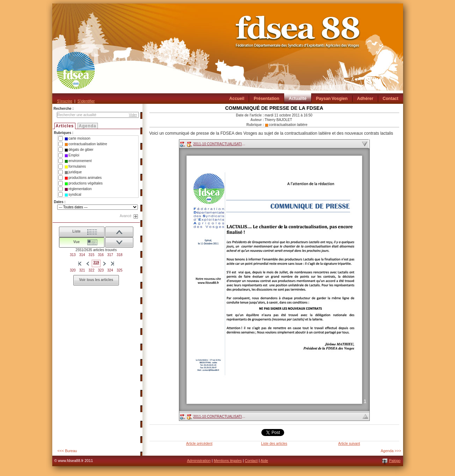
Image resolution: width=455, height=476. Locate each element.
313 (73, 255)
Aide (264, 461)
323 (101, 270)
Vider (133, 115)
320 (73, 270)
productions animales (83, 178)
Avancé (125, 216)
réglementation (78, 189)
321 (82, 270)
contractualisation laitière (86, 144)
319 (96, 263)
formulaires (75, 167)
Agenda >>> (391, 451)
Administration (199, 461)
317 (110, 255)
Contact (251, 461)
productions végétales (83, 183)
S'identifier (86, 101)
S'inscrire (65, 101)
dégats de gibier (79, 150)
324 (110, 270)
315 (91, 255)
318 (119, 255)
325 (119, 270)
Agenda (88, 126)
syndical (73, 195)
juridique (73, 172)
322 (91, 270)
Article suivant (349, 444)
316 (101, 255)
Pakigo (395, 461)
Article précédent (199, 444)
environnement (78, 161)
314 (82, 255)
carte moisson (77, 139)
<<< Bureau (67, 451)
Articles (65, 126)
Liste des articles (274, 444)
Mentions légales (228, 461)
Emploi (72, 155)
